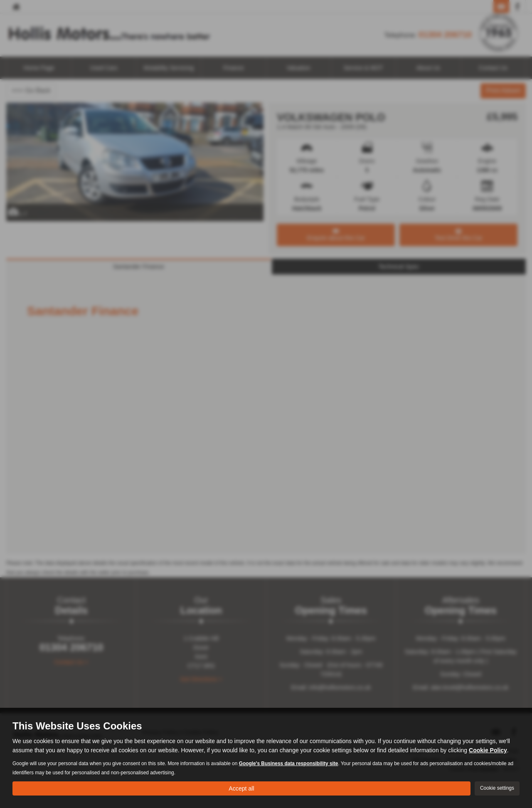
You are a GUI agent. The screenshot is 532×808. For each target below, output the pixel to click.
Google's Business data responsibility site (289, 762)
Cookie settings (497, 788)
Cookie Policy (488, 749)
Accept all (241, 787)
